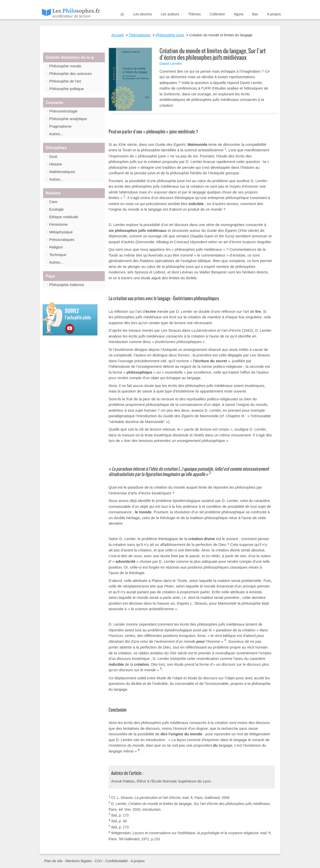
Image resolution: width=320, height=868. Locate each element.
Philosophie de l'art (65, 81)
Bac (255, 14)
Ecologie (56, 209)
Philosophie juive (170, 35)
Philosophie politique (67, 89)
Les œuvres (143, 14)
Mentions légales (79, 861)
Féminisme (58, 224)
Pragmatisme (60, 126)
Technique (58, 255)
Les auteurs (170, 14)
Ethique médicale (64, 217)
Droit (53, 157)
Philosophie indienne (67, 285)
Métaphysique (61, 232)
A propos (274, 14)
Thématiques (140, 35)
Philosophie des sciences (70, 74)
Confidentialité (117, 861)
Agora (238, 14)
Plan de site (53, 861)
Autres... (56, 134)
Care (53, 202)
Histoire (56, 164)
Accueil (122, 15)
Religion (56, 247)
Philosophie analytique (68, 119)
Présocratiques (62, 240)
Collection (217, 14)
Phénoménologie (63, 111)
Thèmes (194, 14)
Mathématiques (62, 172)
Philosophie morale (65, 66)
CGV (99, 861)
